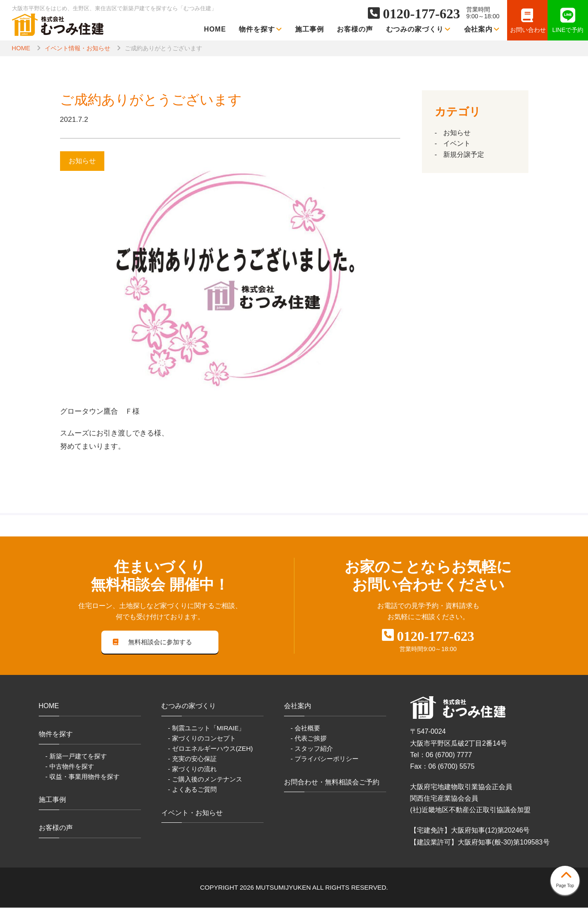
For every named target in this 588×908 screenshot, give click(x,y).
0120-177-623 (421, 14)
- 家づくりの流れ (192, 770)
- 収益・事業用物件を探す (83, 777)
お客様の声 (355, 29)
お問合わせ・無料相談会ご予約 (332, 783)
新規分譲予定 (464, 154)
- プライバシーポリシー (325, 760)
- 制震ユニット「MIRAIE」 (207, 728)
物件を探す (261, 29)
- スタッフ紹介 (312, 749)
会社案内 (482, 29)
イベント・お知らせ (192, 813)
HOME (215, 29)
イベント (457, 143)
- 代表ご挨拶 (309, 739)
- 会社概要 (305, 728)
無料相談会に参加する (152, 642)
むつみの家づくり (419, 29)
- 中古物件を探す (70, 767)
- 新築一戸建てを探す (76, 757)
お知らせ (457, 133)
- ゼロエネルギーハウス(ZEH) (211, 749)
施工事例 (310, 29)
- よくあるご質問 (192, 790)
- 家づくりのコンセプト (202, 739)
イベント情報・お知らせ (77, 48)
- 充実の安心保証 (192, 760)
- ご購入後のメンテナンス (205, 780)
